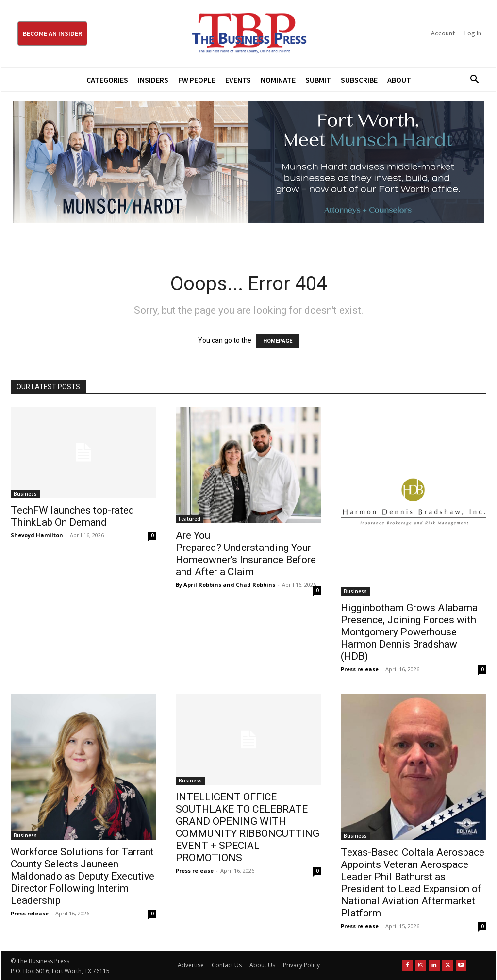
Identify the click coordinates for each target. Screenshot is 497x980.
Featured (190, 519)
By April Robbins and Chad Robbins (225, 585)
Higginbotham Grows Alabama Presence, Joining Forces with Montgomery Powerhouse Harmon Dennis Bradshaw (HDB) (409, 632)
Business (25, 494)
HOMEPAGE (278, 341)
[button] (471, 80)
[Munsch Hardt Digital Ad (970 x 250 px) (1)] (248, 162)
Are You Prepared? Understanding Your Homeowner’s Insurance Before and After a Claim (246, 554)
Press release (360, 669)
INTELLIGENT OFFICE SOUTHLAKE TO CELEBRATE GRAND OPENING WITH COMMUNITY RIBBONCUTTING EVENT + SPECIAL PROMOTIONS (248, 827)
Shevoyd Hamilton (37, 535)
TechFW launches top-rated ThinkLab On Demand (73, 516)
